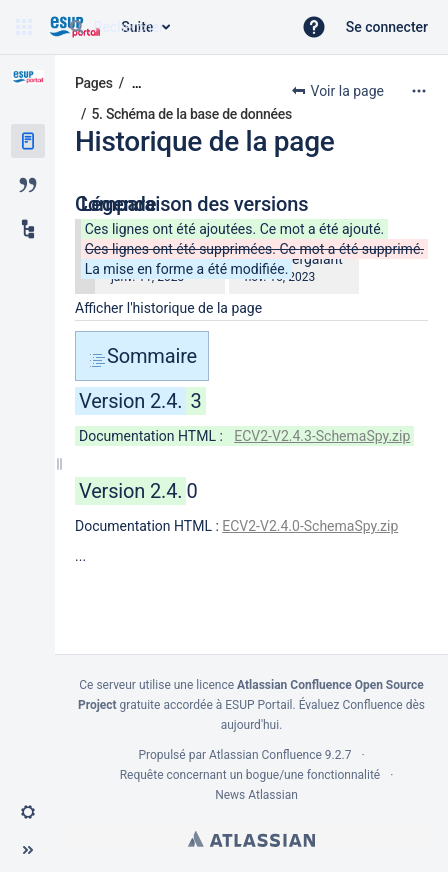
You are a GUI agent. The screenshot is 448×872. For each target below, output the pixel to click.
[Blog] (28, 185)
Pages (94, 83)
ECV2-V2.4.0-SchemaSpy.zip (310, 526)
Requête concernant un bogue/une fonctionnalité (250, 775)
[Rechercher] (77, 27)
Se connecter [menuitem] (387, 27)
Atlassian (251, 839)
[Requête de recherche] (172, 27)
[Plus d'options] (419, 91)
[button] (24, 27)
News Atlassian (256, 795)
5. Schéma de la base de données (191, 114)
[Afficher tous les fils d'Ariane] (137, 83)
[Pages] (28, 141)
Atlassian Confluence (265, 755)
